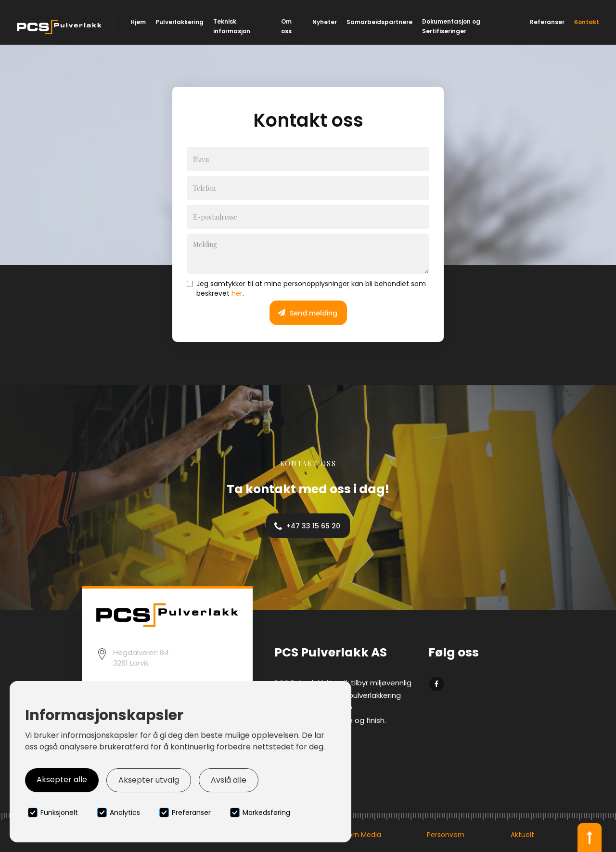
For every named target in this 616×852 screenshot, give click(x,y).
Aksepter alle (62, 780)
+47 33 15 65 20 (313, 526)
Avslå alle (229, 780)
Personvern (446, 835)
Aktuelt (522, 835)
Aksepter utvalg (149, 780)
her (237, 293)
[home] (61, 27)
